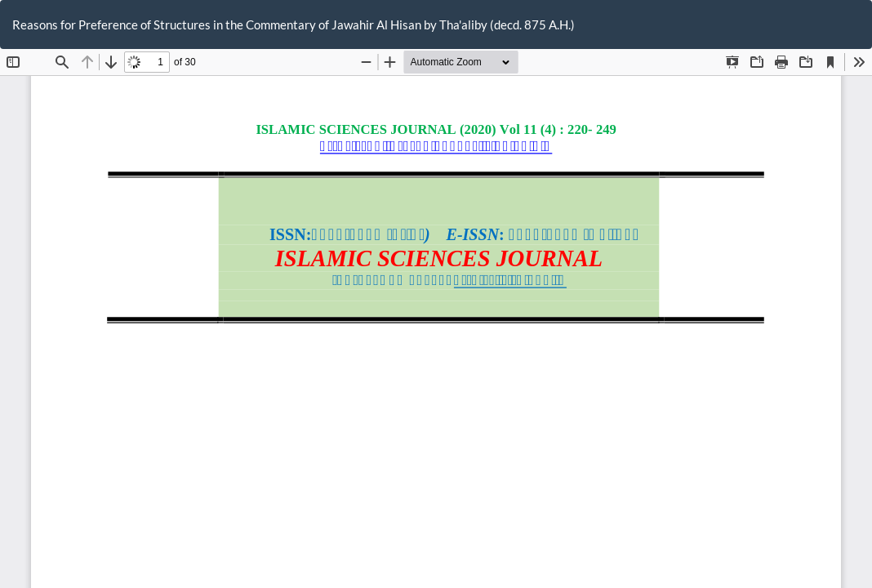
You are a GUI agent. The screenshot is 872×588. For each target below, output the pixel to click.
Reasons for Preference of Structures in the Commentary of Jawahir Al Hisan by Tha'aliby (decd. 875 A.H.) (294, 24)
